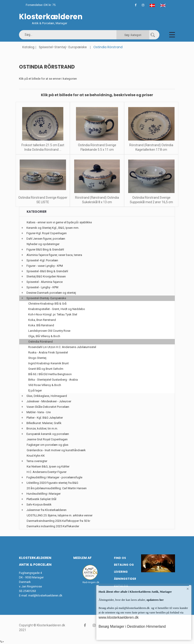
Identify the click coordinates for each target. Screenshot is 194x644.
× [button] (188, 589)
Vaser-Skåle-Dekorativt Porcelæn (48, 407)
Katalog (28, 47)
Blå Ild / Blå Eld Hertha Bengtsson (50, 374)
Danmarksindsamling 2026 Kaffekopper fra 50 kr (58, 521)
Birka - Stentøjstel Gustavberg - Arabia (53, 380)
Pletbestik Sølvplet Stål (41, 499)
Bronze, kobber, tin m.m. (42, 428)
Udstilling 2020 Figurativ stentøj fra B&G (52, 483)
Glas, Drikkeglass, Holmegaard (47, 396)
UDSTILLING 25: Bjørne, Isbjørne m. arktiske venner (60, 515)
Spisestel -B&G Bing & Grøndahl (47, 271)
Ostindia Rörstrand (40, 342)
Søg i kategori (133, 35)
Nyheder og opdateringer (43, 244)
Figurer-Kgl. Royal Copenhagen (47, 233)
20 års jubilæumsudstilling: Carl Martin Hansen (57, 488)
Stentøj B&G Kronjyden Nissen (46, 276)
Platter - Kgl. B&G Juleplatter (45, 418)
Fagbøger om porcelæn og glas (47, 445)
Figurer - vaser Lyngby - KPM (45, 266)
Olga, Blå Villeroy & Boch (44, 336)
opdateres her (155, 600)
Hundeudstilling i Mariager (44, 494)
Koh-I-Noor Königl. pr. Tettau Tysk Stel (53, 314)
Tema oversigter (37, 461)
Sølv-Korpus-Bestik (39, 504)
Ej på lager (35, 390)
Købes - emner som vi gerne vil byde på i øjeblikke (59, 222)
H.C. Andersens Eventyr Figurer (47, 472)
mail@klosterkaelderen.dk (45, 595)
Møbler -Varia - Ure (39, 412)
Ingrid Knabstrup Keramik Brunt (48, 363)
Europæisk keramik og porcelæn (48, 434)
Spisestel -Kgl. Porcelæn (42, 260)
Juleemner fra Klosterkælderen (46, 510)
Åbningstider (125, 579)
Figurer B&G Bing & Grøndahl (45, 249)
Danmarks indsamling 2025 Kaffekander (53, 526)
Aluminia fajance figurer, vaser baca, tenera (54, 255)
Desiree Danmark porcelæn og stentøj (51, 293)
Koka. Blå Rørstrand (41, 325)
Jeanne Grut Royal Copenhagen (47, 439)
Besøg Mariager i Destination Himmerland (132, 626)
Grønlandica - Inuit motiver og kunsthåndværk (56, 450)
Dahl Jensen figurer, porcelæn (46, 239)
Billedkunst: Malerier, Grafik (44, 423)
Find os (120, 558)
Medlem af (82, 558)
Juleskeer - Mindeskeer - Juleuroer (49, 401)
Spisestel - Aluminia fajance (45, 282)
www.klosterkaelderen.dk (119, 617)
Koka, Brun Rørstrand (42, 320)
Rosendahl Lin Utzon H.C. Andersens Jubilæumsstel (62, 347)
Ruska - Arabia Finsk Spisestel (48, 352)
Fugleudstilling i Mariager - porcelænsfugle (54, 477)
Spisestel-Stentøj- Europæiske (63, 47)
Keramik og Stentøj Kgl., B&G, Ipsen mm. (53, 228)
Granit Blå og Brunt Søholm (46, 369)
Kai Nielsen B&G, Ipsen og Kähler (48, 466)
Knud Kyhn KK (36, 456)
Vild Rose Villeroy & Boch (45, 385)
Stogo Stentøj (37, 358)
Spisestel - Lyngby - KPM (42, 287)
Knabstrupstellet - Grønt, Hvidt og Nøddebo (57, 309)
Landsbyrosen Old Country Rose (49, 331)
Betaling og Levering (124, 568)
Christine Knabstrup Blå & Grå (47, 304)
